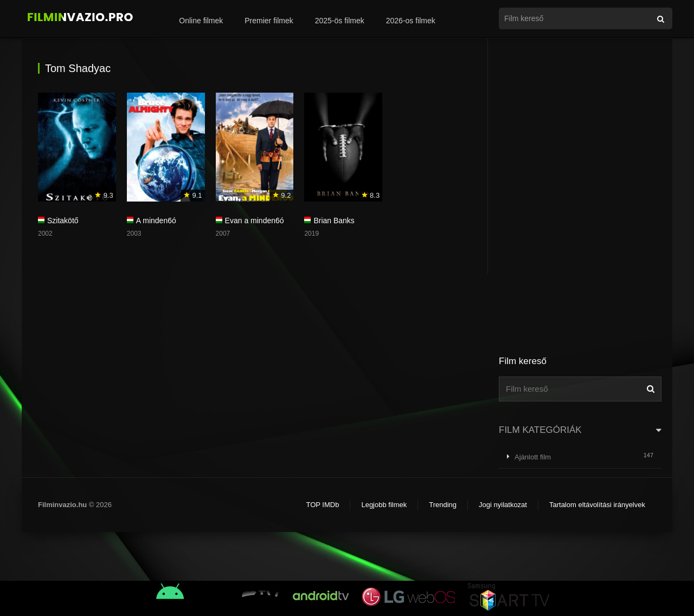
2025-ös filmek (340, 21)
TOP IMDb (322, 505)
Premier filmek (269, 21)
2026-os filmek (411, 21)
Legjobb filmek (384, 505)
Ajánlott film (533, 457)
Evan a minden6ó (255, 221)
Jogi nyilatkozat (503, 505)
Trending (443, 505)
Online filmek (201, 21)
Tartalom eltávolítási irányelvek (597, 505)
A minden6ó (156, 221)
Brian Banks (334, 221)
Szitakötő (63, 221)
